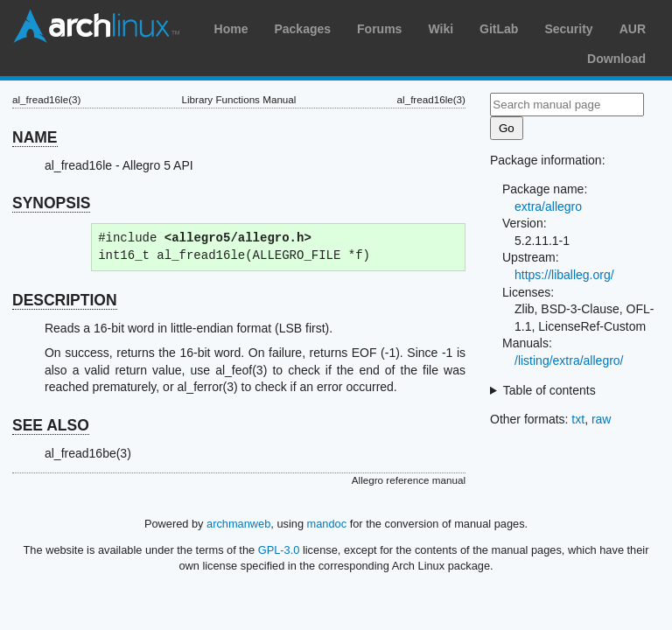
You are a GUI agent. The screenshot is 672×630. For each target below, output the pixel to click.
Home (231, 29)
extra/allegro (548, 206)
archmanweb (238, 524)
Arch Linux (96, 26)
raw (602, 419)
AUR (633, 29)
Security (568, 29)
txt (578, 419)
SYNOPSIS (51, 203)
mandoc (327, 524)
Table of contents (549, 390)
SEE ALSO (51, 425)
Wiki (441, 29)
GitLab (499, 29)
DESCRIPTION (65, 300)
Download (616, 59)
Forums (379, 29)
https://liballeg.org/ (564, 275)
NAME (35, 137)
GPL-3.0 (279, 550)
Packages (302, 29)
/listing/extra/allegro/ (569, 360)
